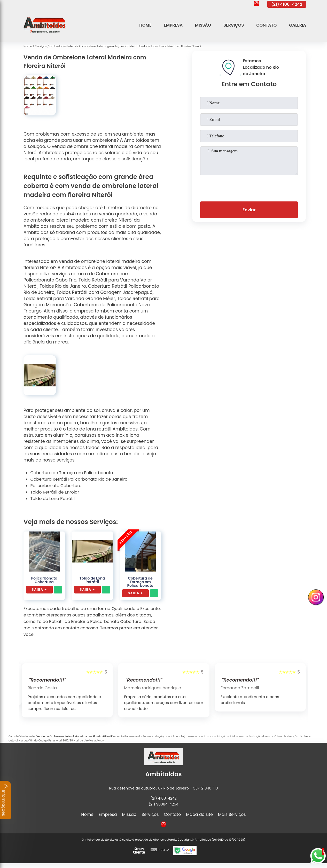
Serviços (234, 25)
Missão (203, 25)
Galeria (298, 25)
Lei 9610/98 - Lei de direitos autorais (82, 741)
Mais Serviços (232, 814)
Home (145, 25)
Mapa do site (199, 814)
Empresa (173, 25)
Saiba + (39, 589)
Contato (266, 25)
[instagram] (256, 4)
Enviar (249, 210)
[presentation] (249, 187)
